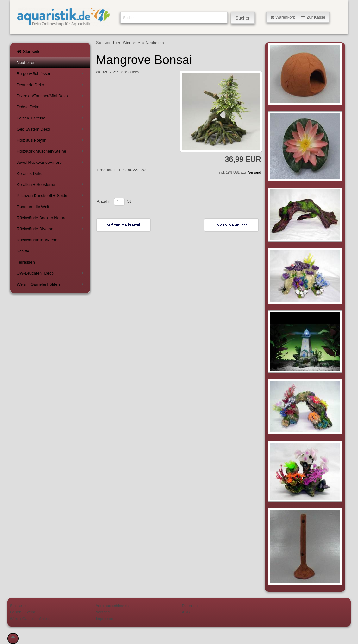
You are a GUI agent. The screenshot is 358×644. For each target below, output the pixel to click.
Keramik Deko (30, 173)
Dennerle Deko (51, 86)
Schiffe (23, 251)
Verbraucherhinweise (113, 606)
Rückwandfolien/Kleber (38, 240)
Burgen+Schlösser (51, 75)
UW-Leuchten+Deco (51, 274)
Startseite (29, 51)
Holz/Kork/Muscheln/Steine (51, 153)
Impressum (105, 618)
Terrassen (26, 262)
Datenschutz (192, 606)
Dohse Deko (51, 108)
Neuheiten (26, 63)
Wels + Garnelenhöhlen (51, 286)
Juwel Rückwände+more (51, 164)
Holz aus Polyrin (51, 141)
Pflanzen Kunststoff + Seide (51, 197)
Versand (254, 172)
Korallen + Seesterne (51, 186)
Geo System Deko (51, 130)
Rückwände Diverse (51, 230)
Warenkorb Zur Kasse (298, 17)
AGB (186, 612)
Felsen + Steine (51, 119)
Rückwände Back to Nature (51, 219)
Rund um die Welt (51, 208)
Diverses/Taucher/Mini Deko (51, 97)
